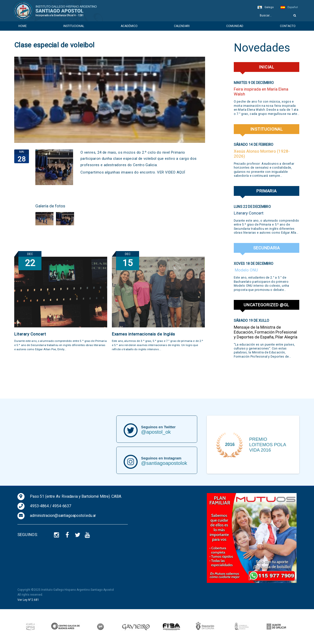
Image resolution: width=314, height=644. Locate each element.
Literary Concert (30, 334)
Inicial (267, 67)
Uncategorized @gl (266, 305)
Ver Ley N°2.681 (28, 600)
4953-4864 (39, 506)
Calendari (182, 26)
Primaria (267, 191)
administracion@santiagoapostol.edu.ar (63, 516)
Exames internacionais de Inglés (144, 334)
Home (23, 26)
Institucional (74, 26)
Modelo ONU (246, 270)
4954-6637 (62, 506)
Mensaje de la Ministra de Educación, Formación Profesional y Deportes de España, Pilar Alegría (266, 332)
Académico (129, 26)
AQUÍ (181, 172)
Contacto (288, 26)
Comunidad (235, 26)
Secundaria (267, 248)
